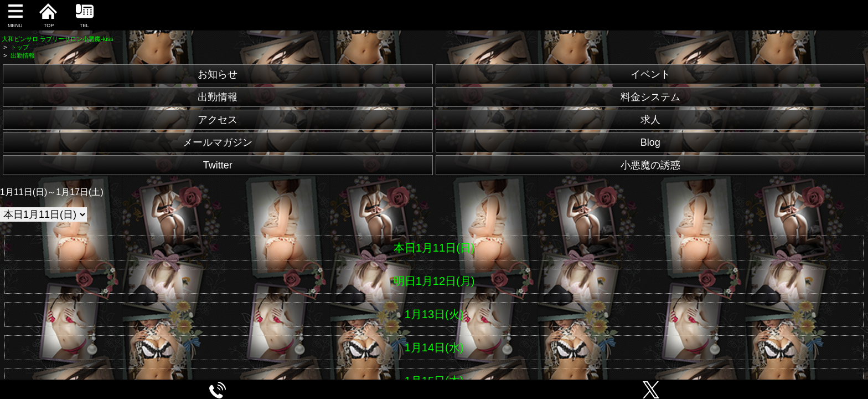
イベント (650, 74)
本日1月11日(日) (434, 248)
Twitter (218, 165)
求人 (650, 120)
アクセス (218, 120)
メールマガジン (218, 142)
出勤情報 (218, 97)
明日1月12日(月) (434, 281)
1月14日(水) (434, 347)
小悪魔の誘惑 (650, 165)
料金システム (650, 97)
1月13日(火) (434, 314)
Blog (650, 142)
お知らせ (218, 74)
